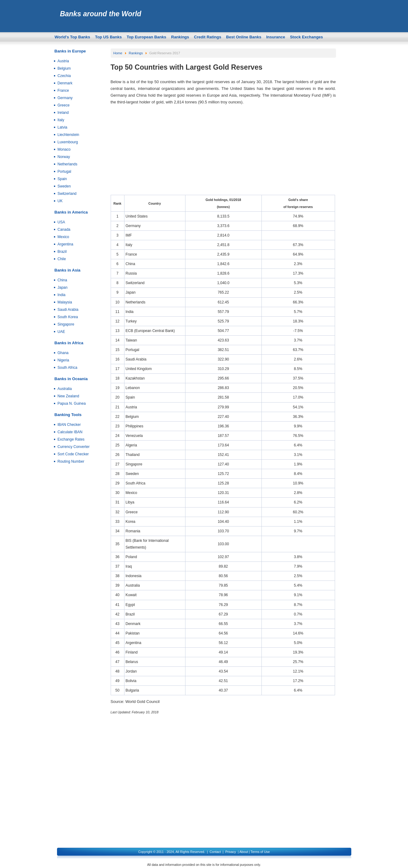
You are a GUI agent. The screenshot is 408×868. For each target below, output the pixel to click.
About (244, 852)
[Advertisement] (223, 152)
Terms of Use (260, 852)
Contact (215, 852)
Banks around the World (101, 14)
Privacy (231, 852)
